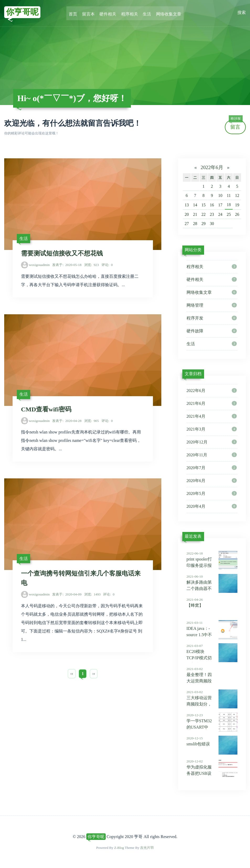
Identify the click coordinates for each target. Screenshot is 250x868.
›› (94, 676)
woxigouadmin (39, 266)
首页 (75, 12)
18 (229, 205)
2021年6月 (212, 404)
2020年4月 (212, 506)
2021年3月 (212, 429)
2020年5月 (212, 494)
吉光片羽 (147, 848)
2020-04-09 (67, 597)
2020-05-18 (67, 266)
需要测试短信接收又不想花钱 (62, 254)
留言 (236, 125)
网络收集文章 (167, 12)
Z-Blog (119, 848)
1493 (92, 597)
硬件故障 (212, 331)
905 (92, 422)
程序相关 (129, 12)
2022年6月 (212, 167)
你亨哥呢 (23, 12)
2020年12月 (212, 442)
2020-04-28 (67, 422)
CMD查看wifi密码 (46, 411)
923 (92, 266)
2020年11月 (212, 455)
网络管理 (212, 305)
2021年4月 (212, 416)
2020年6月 (212, 481)
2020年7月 (212, 468)
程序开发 (212, 318)
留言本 (89, 12)
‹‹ (72, 676)
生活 (146, 12)
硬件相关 (108, 12)
